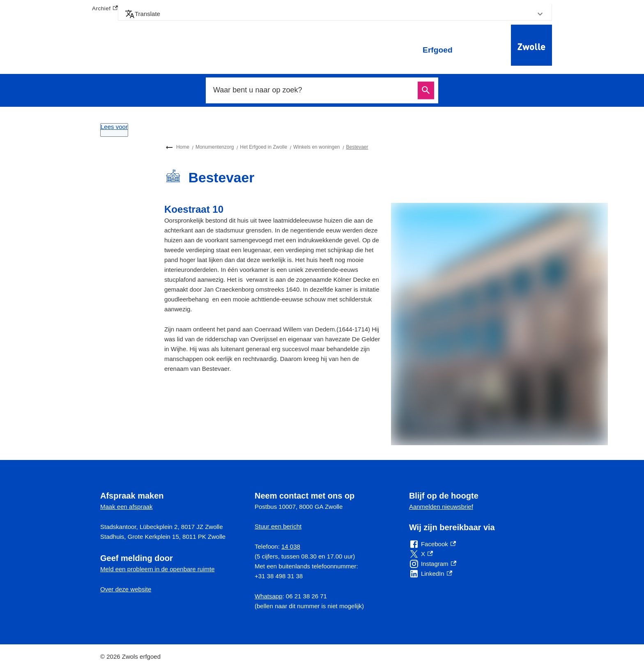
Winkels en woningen (316, 147)
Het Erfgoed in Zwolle (263, 147)
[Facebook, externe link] (432, 544)
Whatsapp (269, 596)
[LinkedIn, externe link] (431, 574)
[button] (335, 14)
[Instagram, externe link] (433, 564)
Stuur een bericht (278, 526)
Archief (105, 9)
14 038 (291, 546)
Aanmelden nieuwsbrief (441, 507)
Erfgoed (438, 50)
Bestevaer (357, 147)
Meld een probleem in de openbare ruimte (158, 569)
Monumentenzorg (215, 147)
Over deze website (126, 589)
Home (183, 147)
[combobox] (313, 90)
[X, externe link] (421, 554)
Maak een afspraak (126, 507)
